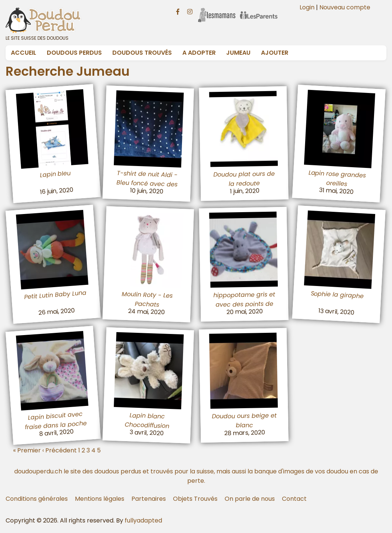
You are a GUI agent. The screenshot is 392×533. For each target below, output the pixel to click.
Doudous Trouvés (142, 53)
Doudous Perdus (74, 53)
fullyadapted (143, 520)
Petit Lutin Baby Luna (55, 295)
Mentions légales (100, 499)
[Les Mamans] (217, 10)
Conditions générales (37, 499)
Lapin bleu (55, 174)
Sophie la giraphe (337, 295)
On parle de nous (250, 499)
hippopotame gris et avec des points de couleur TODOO (244, 305)
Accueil (24, 53)
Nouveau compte (345, 7)
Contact (294, 499)
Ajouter (275, 53)
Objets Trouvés (195, 499)
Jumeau (238, 53)
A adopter (199, 53)
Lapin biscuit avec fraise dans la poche (56, 420)
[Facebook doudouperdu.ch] (178, 11)
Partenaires (149, 499)
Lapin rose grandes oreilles (337, 178)
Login (307, 7)
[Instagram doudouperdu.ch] (190, 11)
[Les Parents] (259, 10)
